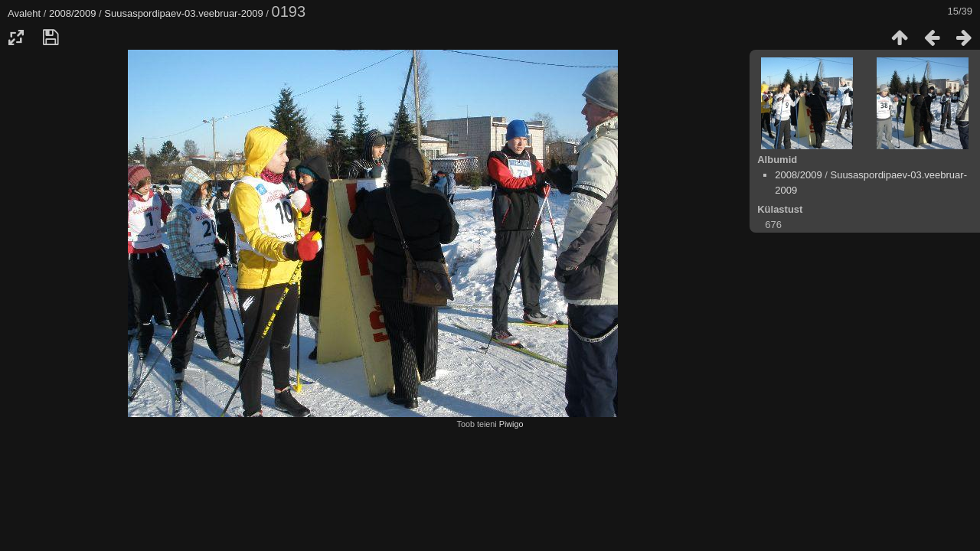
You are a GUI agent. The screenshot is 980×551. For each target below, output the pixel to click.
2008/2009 (72, 13)
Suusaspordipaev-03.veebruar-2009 (183, 13)
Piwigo (511, 424)
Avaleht (24, 13)
